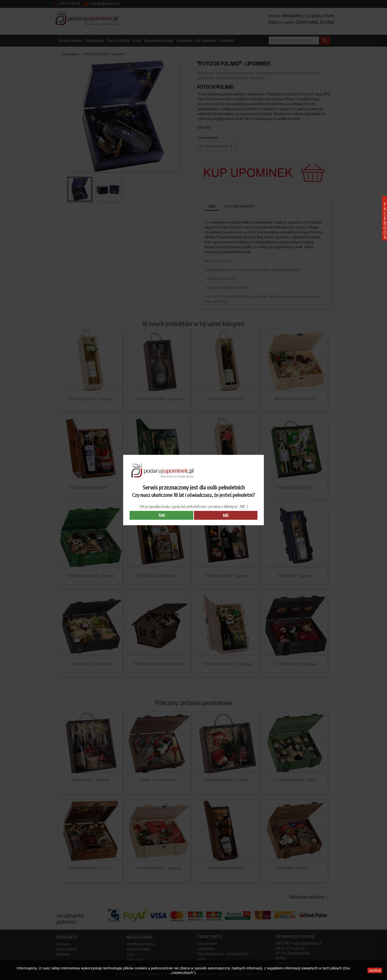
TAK (161, 515)
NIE (226, 515)
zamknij (375, 970)
